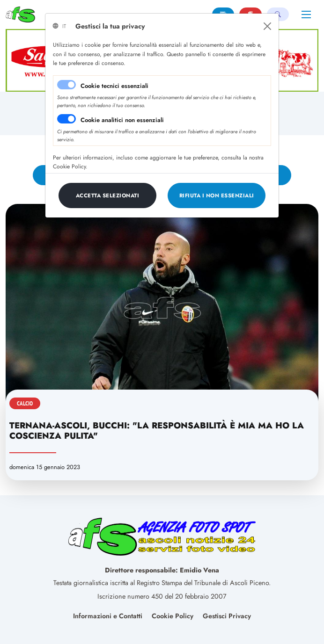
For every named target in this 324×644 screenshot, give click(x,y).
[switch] (66, 119)
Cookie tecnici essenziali (114, 86)
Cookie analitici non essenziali (122, 120)
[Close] (267, 26)
